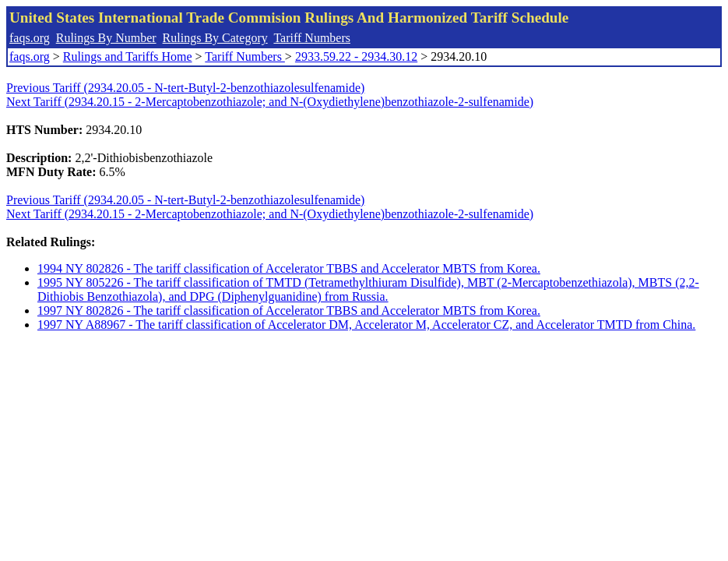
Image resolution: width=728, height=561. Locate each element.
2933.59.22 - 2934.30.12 (356, 56)
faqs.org (30, 38)
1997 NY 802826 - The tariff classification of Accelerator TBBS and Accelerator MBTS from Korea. (289, 310)
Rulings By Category (215, 38)
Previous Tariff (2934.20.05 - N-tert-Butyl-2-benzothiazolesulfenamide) (185, 88)
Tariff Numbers (312, 38)
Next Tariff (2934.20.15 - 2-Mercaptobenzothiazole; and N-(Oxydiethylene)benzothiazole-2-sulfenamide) (270, 102)
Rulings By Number (106, 38)
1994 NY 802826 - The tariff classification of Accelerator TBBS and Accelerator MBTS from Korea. (289, 268)
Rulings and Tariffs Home (128, 56)
